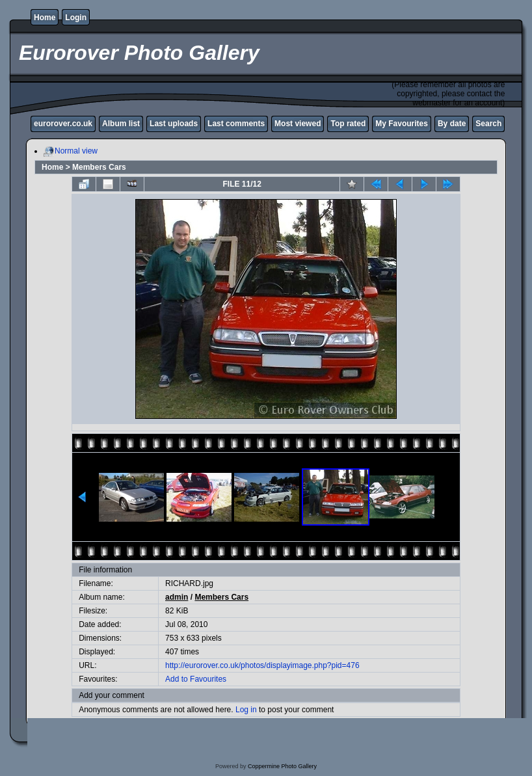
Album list (121, 124)
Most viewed (298, 124)
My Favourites (402, 124)
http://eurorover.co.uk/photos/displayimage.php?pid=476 (262, 665)
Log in (246, 710)
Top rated (348, 124)
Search (488, 124)
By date (452, 124)
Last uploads (174, 124)
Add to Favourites (196, 679)
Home (45, 18)
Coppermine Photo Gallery (282, 766)
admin (177, 597)
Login (76, 18)
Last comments (236, 124)
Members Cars (99, 167)
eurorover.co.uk (63, 124)
